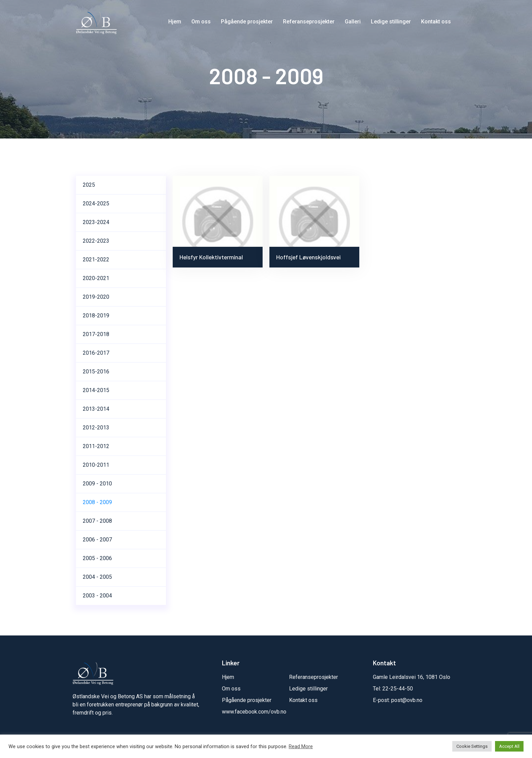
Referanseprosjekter (309, 22)
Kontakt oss (436, 22)
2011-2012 (96, 446)
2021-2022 (96, 260)
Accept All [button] (509, 746)
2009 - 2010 (97, 484)
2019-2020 (96, 297)
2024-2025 (96, 204)
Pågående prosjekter (247, 22)
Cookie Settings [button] (472, 746)
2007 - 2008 (97, 521)
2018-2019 (96, 316)
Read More (301, 746)
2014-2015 (96, 390)
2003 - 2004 (97, 596)
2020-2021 (96, 278)
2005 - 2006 (97, 558)
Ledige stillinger (391, 22)
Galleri (353, 22)
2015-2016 (96, 372)
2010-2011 (96, 465)
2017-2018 (96, 334)
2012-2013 (96, 428)
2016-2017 (96, 353)
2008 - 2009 (97, 502)
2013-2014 (96, 409)
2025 (89, 185)
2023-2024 (96, 222)
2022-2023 (96, 241)
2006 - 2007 (97, 540)
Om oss (201, 22)
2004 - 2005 (97, 577)
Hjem (175, 22)
